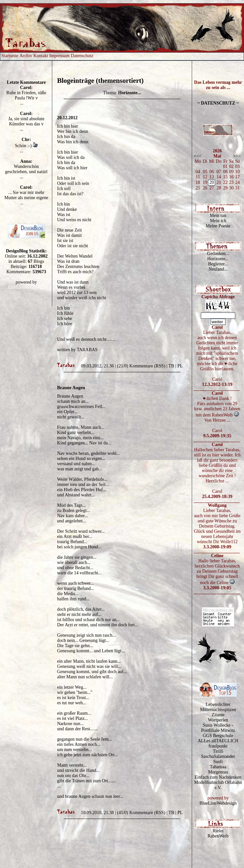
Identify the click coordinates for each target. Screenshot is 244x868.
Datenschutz (82, 56)
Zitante (218, 715)
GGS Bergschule (218, 736)
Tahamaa (218, 767)
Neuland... (218, 269)
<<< (198, 156)
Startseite (10, 56)
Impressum (59, 56)
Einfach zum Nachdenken (218, 777)
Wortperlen (218, 720)
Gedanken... (218, 254)
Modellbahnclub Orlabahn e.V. (218, 785)
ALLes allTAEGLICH (218, 741)
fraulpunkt (218, 746)
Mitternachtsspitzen (218, 710)
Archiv (26, 56)
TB (171, 366)
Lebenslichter (218, 704)
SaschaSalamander (218, 756)
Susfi (218, 762)
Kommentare (141, 366)
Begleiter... (218, 264)
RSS (160, 366)
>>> (237, 156)
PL (180, 366)
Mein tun (218, 216)
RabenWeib (218, 836)
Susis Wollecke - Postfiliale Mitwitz (218, 728)
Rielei (218, 831)
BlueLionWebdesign (26, 287)
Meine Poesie (218, 226)
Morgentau (218, 772)
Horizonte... (218, 259)
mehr (28, 103)
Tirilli (218, 751)
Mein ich (218, 221)
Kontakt (41, 56)
